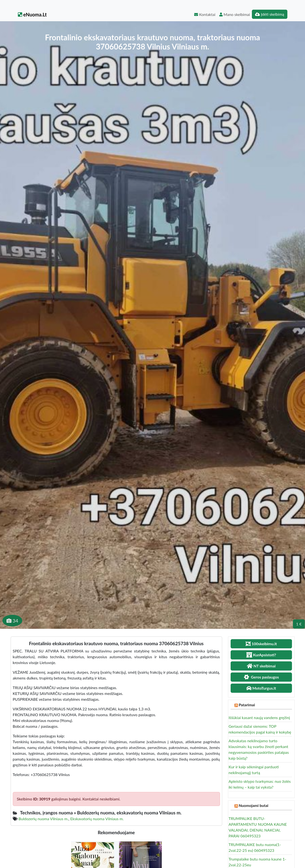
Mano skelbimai (235, 14)
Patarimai (247, 705)
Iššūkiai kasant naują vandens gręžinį (259, 717)
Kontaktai (205, 14)
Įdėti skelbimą (270, 14)
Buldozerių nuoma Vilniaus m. (44, 819)
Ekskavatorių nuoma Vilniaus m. (97, 819)
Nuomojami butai (253, 805)
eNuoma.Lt (32, 14)
